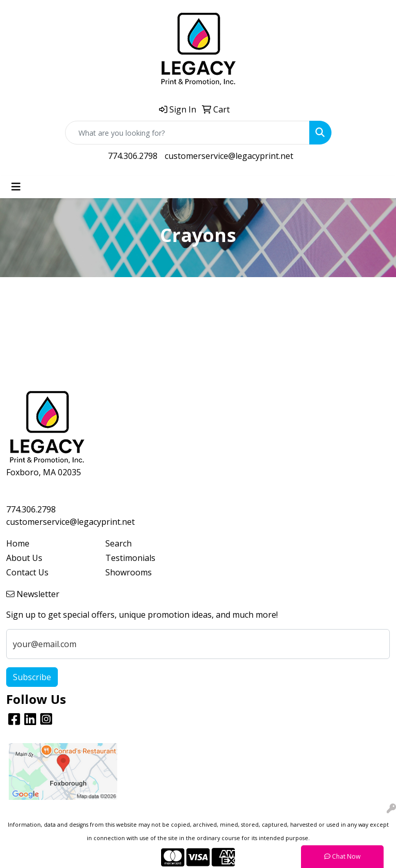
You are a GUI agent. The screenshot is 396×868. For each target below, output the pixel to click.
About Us (24, 558)
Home (18, 543)
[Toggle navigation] (16, 187)
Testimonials (130, 558)
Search (118, 543)
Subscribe (32, 677)
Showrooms (129, 572)
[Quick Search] (187, 133)
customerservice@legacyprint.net (229, 156)
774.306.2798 (133, 156)
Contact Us (27, 572)
